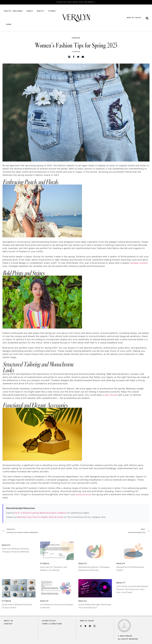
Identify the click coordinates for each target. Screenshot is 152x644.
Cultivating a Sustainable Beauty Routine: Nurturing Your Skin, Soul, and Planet (132, 590)
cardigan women (139, 263)
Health (6, 545)
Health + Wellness (13, 11)
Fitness (52, 11)
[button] (147, 18)
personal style (84, 495)
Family (30, 11)
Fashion (76, 38)
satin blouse (111, 395)
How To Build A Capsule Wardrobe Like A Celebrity (41, 513)
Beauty (41, 11)
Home (9, 25)
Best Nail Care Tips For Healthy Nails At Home (40, 517)
